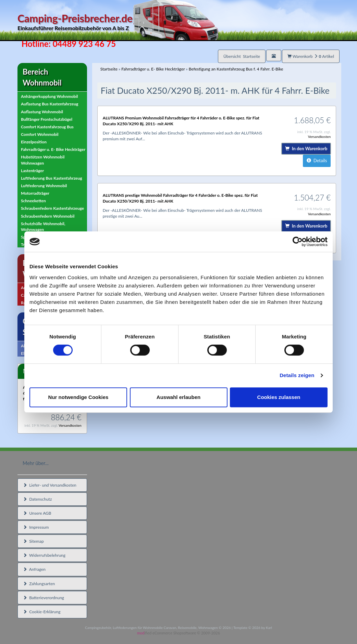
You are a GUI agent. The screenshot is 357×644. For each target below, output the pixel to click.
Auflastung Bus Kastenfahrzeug (50, 104)
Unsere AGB (37, 513)
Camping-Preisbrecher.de (118, 22)
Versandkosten (70, 425)
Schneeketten (33, 201)
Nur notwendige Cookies (78, 397)
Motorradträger (35, 193)
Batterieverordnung (44, 598)
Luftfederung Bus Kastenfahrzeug (52, 178)
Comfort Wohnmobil (40, 134)
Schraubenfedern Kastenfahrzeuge (52, 208)
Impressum (36, 527)
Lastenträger (32, 171)
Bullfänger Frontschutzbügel (47, 119)
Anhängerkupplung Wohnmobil (49, 96)
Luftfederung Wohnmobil (44, 186)
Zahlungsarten (39, 584)
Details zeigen (297, 375)
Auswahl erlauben (178, 397)
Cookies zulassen (279, 397)
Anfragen (34, 569)
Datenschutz (37, 499)
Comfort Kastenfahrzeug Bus (47, 127)
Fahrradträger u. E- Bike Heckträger (53, 149)
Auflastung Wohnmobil (42, 112)
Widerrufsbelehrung (44, 555)
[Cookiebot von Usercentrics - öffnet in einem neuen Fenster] (298, 242)
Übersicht (242, 56)
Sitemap (33, 541)
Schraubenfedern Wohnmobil (48, 216)
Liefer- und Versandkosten (50, 485)
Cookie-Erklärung (42, 612)
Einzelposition (34, 142)
